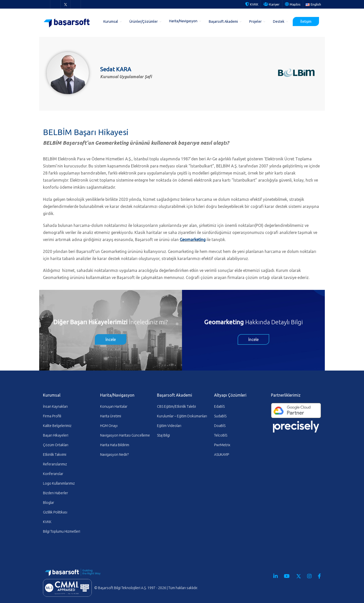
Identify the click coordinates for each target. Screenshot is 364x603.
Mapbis (293, 4)
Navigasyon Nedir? (114, 455)
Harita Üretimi (111, 416)
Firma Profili (52, 416)
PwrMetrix (222, 445)
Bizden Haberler (55, 493)
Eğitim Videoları (169, 426)
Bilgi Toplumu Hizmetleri (62, 531)
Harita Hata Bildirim (115, 445)
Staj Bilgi (163, 435)
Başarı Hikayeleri (56, 435)
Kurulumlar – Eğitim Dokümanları (182, 416)
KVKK (252, 4)
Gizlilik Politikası (55, 512)
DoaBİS (220, 426)
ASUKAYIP (222, 455)
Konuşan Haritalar (114, 406)
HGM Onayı (109, 426)
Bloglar (49, 503)
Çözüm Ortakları (56, 445)
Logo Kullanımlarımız (59, 483)
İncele (111, 339)
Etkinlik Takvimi (55, 455)
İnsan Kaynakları (55, 406)
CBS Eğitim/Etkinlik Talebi (176, 406)
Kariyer (271, 4)
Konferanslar (53, 474)
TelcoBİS (221, 435)
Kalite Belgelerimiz (57, 426)
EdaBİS (219, 406)
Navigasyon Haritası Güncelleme (125, 435)
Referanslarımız (55, 464)
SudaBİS (220, 416)
